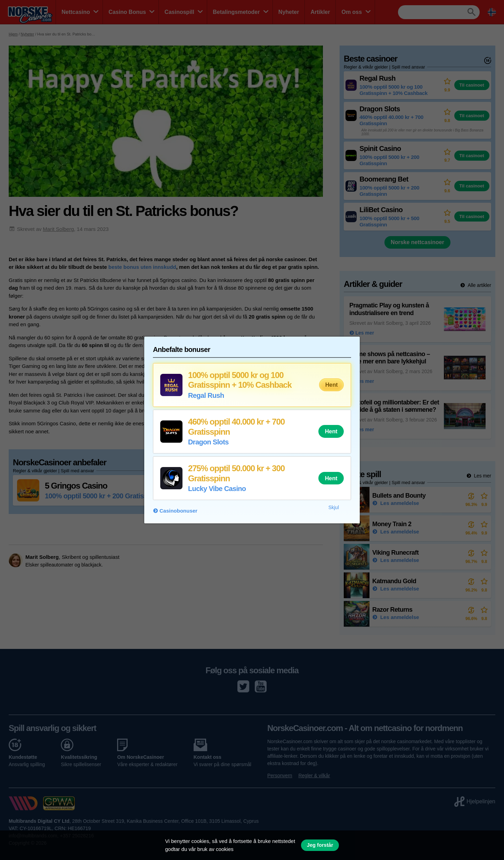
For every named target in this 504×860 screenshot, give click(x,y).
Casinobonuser (178, 511)
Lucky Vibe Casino (217, 489)
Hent (332, 385)
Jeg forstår (320, 845)
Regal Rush (206, 395)
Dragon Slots (208, 442)
